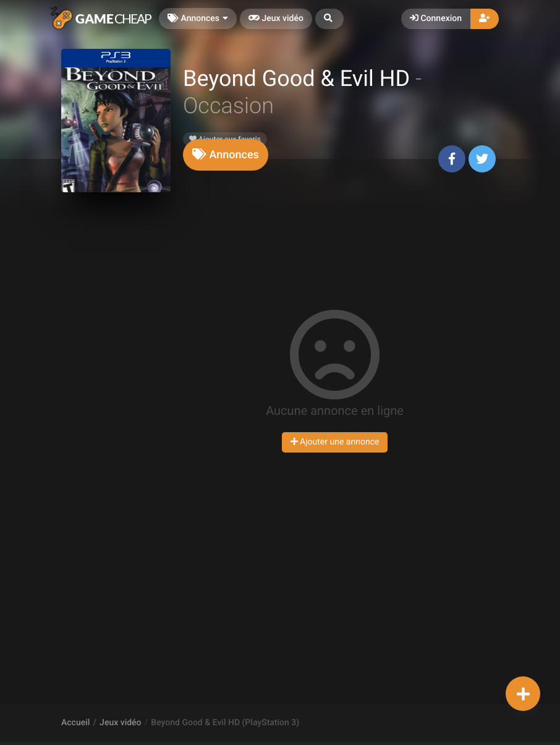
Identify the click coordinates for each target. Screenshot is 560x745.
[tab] (226, 155)
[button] (329, 19)
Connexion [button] (436, 19)
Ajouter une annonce (335, 442)
